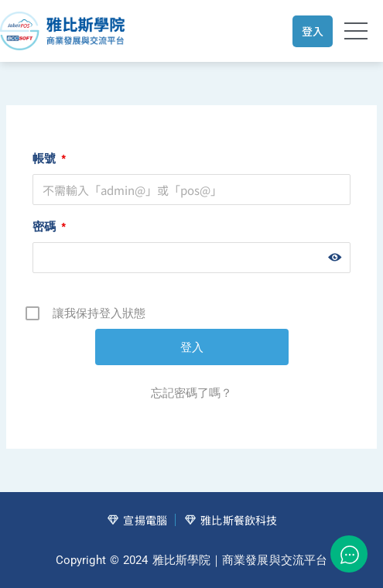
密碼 (49, 226)
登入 (313, 31)
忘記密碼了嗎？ (191, 393)
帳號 (49, 158)
